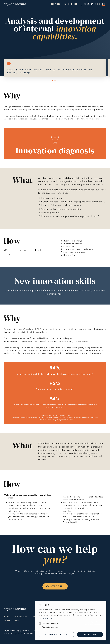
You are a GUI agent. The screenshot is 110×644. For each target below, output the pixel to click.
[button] (53, 80)
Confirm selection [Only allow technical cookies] (57, 635)
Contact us (55, 587)
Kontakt (88, 4)
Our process (70, 4)
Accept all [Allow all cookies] (90, 635)
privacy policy (45, 618)
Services (56, 4)
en (104, 4)
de (99, 4)
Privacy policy (12, 621)
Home (6, 617)
